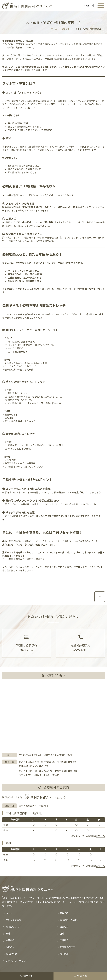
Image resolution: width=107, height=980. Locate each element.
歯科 (62, 934)
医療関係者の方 (67, 947)
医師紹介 (64, 940)
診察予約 (64, 913)
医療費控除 (11, 954)
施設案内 (10, 940)
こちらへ (100, 836)
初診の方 (64, 927)
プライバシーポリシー (17, 961)
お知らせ (65, 29)
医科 (8, 934)
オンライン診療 (13, 920)
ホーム (54, 29)
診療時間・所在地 (69, 920)
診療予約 (80, 976)
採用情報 (64, 954)
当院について (12, 927)
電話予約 (27, 976)
